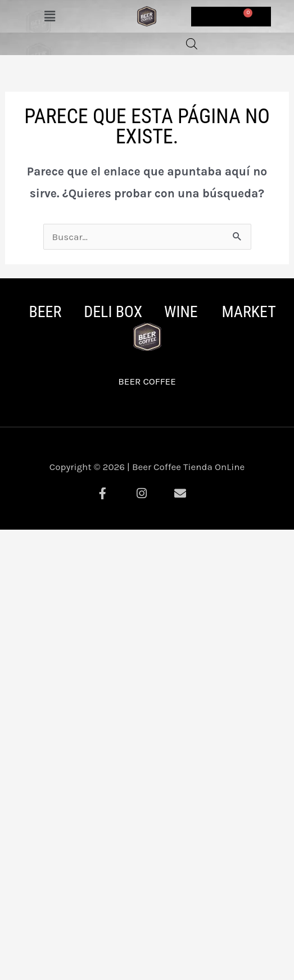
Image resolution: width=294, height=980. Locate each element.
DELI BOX (113, 312)
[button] (49, 16)
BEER (45, 312)
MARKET (248, 312)
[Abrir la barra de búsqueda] (192, 44)
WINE (181, 312)
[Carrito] (231, 17)
